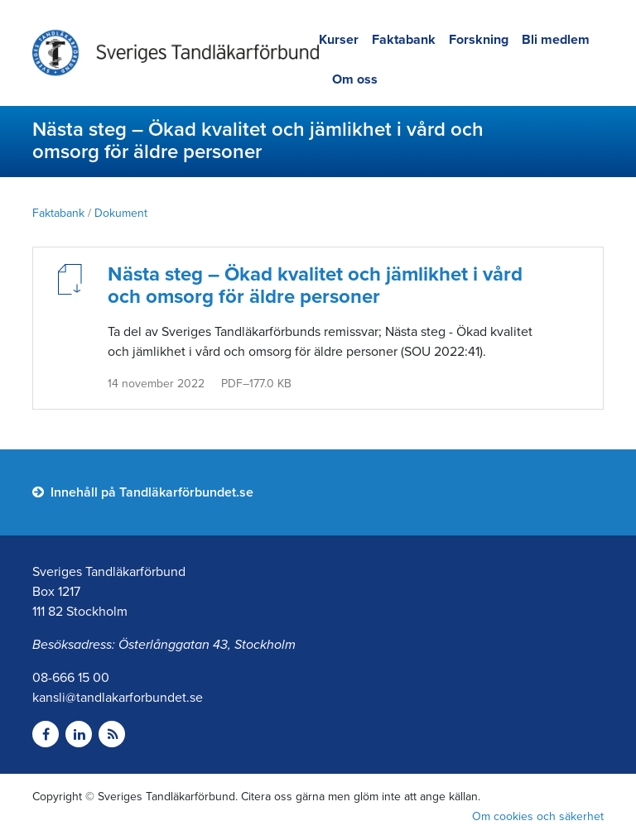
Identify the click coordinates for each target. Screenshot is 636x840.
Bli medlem (556, 40)
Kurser (339, 40)
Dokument (121, 213)
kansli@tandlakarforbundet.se (118, 698)
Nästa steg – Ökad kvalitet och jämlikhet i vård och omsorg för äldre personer (315, 286)
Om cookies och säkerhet (538, 816)
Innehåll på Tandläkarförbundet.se (143, 492)
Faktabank (404, 40)
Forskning (479, 40)
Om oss (355, 79)
